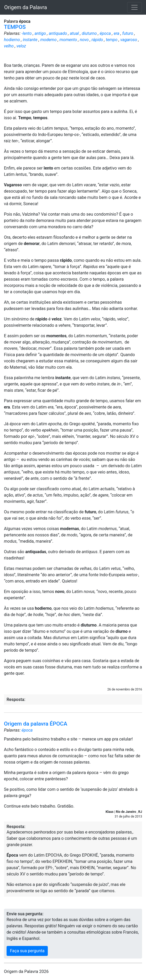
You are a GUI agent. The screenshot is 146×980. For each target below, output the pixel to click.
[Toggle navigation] (134, 7)
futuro (128, 33)
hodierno (12, 40)
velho (9, 46)
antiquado (58, 33)
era (117, 33)
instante (30, 40)
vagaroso (129, 40)
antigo (40, 33)
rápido (97, 40)
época (105, 33)
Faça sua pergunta (27, 951)
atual (74, 33)
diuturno (89, 33)
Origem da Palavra (26, 7)
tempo (112, 40)
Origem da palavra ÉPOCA (36, 724)
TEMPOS (15, 27)
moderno (48, 40)
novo (84, 40)
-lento (27, 33)
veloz (21, 46)
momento (68, 40)
